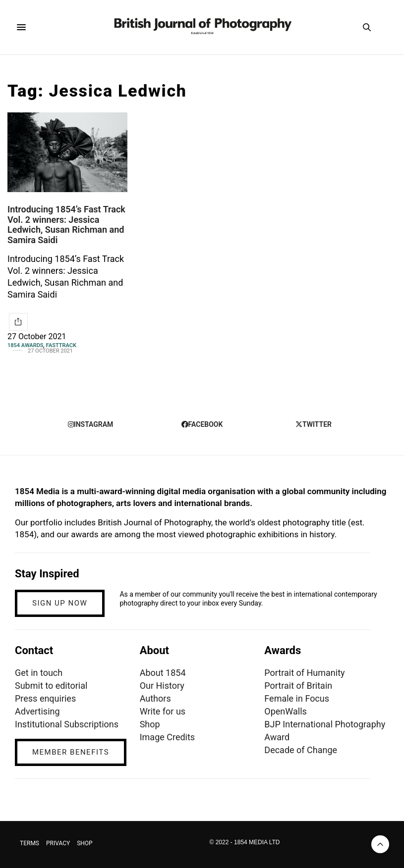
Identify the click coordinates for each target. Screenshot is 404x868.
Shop (150, 724)
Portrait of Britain (298, 686)
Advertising (37, 711)
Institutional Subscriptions (67, 724)
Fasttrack (61, 345)
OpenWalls (286, 711)
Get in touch (39, 673)
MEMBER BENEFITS (71, 752)
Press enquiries (45, 698)
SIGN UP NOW (60, 603)
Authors (155, 698)
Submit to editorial (51, 686)
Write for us (163, 711)
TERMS (29, 843)
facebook (202, 424)
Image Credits (168, 737)
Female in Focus (297, 698)
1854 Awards (26, 345)
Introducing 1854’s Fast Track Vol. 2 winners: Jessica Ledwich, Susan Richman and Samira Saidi (66, 225)
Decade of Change (301, 750)
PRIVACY (58, 843)
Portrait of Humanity (304, 673)
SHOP (85, 843)
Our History (162, 686)
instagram (91, 424)
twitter (314, 424)
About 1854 (163, 673)
